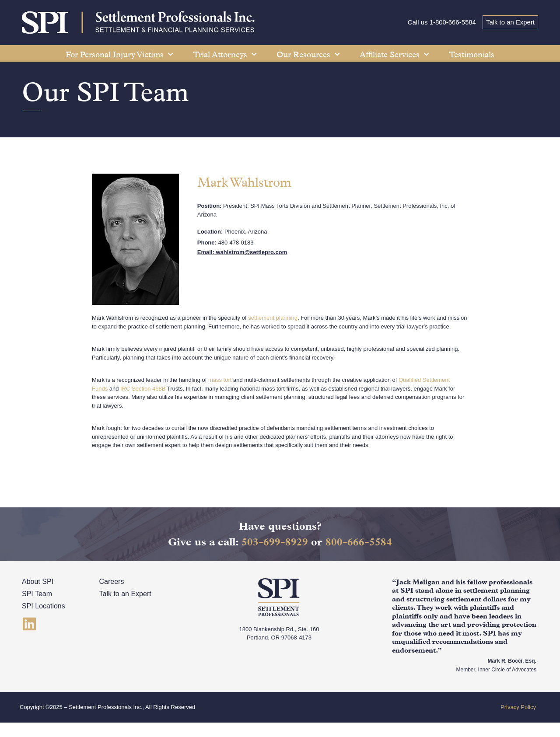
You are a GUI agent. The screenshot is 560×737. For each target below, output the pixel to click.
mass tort (220, 395)
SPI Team (37, 608)
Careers (112, 596)
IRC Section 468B (143, 403)
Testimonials (472, 55)
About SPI (38, 596)
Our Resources (308, 55)
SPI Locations (44, 621)
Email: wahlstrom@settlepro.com (242, 267)
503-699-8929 (275, 556)
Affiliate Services (394, 55)
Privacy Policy (518, 722)
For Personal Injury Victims (119, 55)
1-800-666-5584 (452, 23)
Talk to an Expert (510, 23)
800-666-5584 (359, 556)
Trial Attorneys (225, 55)
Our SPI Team (107, 107)
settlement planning (273, 333)
